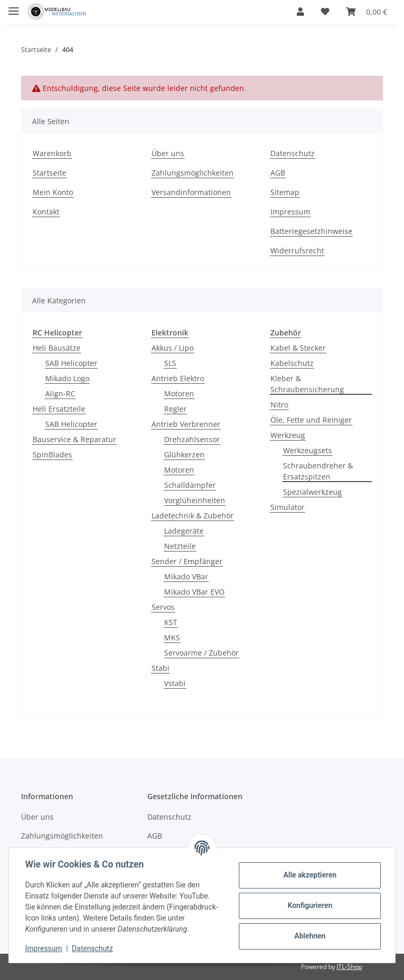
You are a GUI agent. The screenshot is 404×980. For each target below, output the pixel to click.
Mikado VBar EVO (194, 592)
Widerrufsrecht (297, 251)
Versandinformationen (191, 192)
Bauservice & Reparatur (74, 439)
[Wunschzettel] (325, 12)
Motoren (179, 394)
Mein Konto (53, 192)
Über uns (168, 153)
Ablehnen (309, 936)
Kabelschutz (292, 363)
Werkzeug (288, 435)
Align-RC (60, 394)
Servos (163, 607)
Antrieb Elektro (178, 378)
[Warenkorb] (367, 12)
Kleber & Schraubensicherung (307, 384)
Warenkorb (52, 153)
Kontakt (46, 212)
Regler (175, 409)
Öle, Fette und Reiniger (311, 420)
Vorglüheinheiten (195, 500)
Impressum (290, 212)
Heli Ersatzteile (59, 409)
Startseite (49, 173)
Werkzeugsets (307, 450)
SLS (170, 363)
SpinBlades (52, 455)
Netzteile (180, 546)
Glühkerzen (184, 455)
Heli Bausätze (57, 348)
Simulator (287, 507)
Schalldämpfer (190, 485)
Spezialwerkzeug (312, 492)
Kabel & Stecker (298, 348)
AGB (278, 173)
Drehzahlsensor (192, 439)
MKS (172, 637)
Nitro (279, 405)
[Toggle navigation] (14, 7)
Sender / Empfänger (187, 561)
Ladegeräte (184, 531)
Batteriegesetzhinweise (311, 231)
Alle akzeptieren (309, 875)
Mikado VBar (186, 576)
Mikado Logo (67, 378)
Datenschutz (292, 153)
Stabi (160, 668)
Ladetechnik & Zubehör (193, 515)
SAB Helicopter (71, 363)
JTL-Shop (349, 967)
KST (171, 622)
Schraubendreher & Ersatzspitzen (318, 471)
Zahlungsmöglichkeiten (193, 173)
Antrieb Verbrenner (186, 424)
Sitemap (285, 192)
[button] (300, 12)
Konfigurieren (309, 905)
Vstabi (175, 683)
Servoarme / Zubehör (201, 653)
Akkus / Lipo (173, 348)
